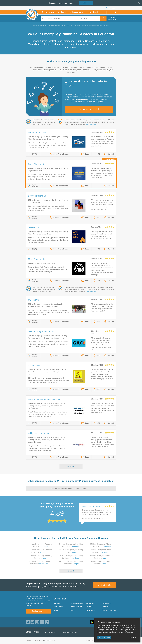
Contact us (90, 607)
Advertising (90, 603)
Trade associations (76, 603)
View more (71, 466)
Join (86, 3)
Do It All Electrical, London (91, 506)
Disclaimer (105, 607)
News (56, 610)
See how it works (38, 611)
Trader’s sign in (111, 8)
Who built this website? (93, 641)
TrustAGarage (50, 632)
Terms (72, 610)
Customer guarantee (109, 610)
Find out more (91, 124)
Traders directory (76, 607)
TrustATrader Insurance (69, 632)
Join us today (105, 585)
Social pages (90, 610)
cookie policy (114, 632)
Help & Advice (59, 607)
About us (57, 603)
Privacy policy (107, 603)
